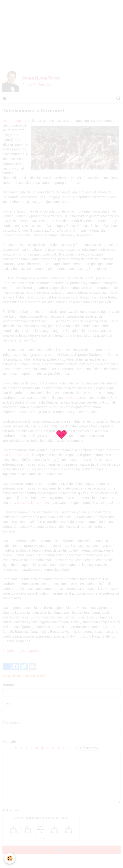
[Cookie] (10, 858)
